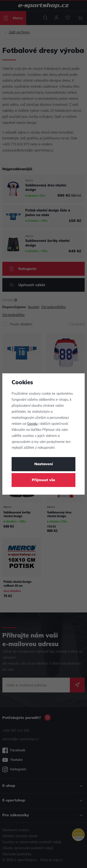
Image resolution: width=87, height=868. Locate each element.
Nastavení (44, 464)
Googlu (32, 424)
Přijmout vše (43, 480)
